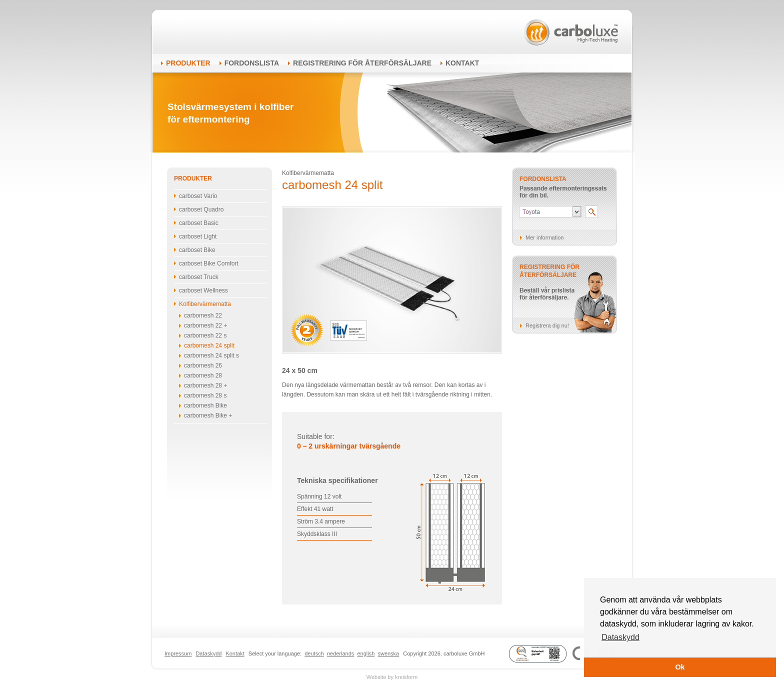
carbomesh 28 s (205, 395)
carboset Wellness (203, 290)
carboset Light (198, 236)
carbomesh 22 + (205, 325)
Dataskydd (208, 653)
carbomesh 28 (203, 375)
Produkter (188, 63)
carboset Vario (198, 196)
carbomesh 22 (203, 315)
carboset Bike (197, 250)
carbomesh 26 (203, 365)
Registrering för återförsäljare (362, 63)
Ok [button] (680, 667)
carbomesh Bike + (208, 415)
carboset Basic (199, 223)
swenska (388, 653)
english (366, 653)
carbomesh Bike (205, 405)
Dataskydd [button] (620, 637)
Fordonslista (252, 63)
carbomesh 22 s (205, 335)
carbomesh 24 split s (211, 355)
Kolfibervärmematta (205, 304)
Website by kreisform (392, 677)
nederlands (340, 653)
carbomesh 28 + (205, 385)
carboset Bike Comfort (209, 263)
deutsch (314, 653)
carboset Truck (199, 277)
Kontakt (462, 63)
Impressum (178, 653)
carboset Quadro (201, 209)
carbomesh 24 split (209, 345)
